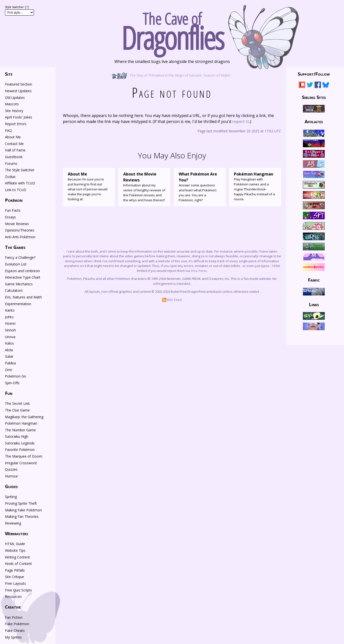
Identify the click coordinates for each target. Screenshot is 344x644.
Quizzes (11, 469)
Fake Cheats (15, 630)
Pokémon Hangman (21, 423)
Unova (10, 337)
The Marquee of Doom (24, 456)
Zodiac (10, 177)
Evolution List (16, 264)
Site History (14, 111)
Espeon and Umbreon (22, 271)
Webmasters (17, 533)
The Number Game (20, 430)
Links (314, 304)
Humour (12, 476)
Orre (9, 370)
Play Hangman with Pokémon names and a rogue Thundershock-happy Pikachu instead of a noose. (255, 186)
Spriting (11, 497)
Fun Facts (13, 210)
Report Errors (16, 124)
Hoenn (10, 323)
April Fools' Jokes (19, 117)
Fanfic (314, 280)
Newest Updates (18, 91)
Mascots (12, 104)
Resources (13, 597)
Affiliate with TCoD (20, 183)
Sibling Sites (314, 97)
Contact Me (14, 144)
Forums (11, 163)
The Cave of (172, 29)
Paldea (10, 363)
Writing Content (17, 557)
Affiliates (314, 121)
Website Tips (15, 550)
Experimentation (18, 304)
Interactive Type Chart (23, 277)
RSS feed (172, 300)
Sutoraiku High (17, 436)
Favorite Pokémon (20, 450)
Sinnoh (10, 330)
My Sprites (13, 637)
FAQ (8, 131)
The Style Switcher (20, 170)
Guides (11, 486)
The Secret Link (17, 403)
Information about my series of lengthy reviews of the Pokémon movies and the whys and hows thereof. (144, 187)
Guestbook (14, 157)
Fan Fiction (14, 617)
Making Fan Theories (22, 516)
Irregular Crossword (21, 463)
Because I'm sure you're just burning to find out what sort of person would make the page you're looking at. (89, 186)
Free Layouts (15, 583)
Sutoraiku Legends (20, 443)
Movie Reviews (17, 224)
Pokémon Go (16, 376)
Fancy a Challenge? (20, 257)
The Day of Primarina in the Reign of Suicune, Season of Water (172, 75)
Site (9, 74)
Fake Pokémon (17, 624)
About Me (13, 137)
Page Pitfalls (15, 570)
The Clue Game (17, 410)
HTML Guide (15, 544)
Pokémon (14, 200)
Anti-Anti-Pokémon (20, 237)
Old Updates (15, 98)
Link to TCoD (16, 190)
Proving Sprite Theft (21, 503)
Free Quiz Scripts (18, 590)
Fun (9, 393)
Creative (13, 607)
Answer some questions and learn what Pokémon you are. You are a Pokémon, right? (200, 187)
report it (241, 121)
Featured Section (19, 84)
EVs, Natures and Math (23, 297)
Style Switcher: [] (17, 7)
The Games (15, 247)
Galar (9, 356)
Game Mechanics (19, 284)
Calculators (14, 290)
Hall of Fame (15, 150)
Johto (9, 317)
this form (199, 271)
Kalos (9, 343)
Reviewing (13, 523)
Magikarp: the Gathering (24, 417)
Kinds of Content (18, 564)
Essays (10, 217)
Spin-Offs (12, 383)
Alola (9, 350)
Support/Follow (314, 74)
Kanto (10, 310)
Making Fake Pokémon (23, 510)
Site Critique (14, 577)
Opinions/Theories (20, 230)
